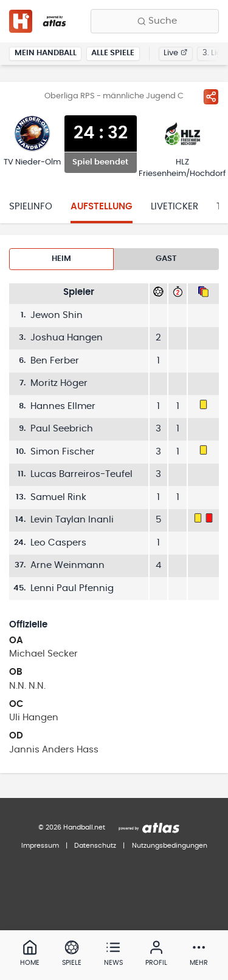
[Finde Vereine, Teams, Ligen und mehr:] (155, 21)
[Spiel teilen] (211, 96)
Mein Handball (46, 53)
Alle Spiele (113, 53)
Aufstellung (102, 207)
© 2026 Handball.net (72, 827)
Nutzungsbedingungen (170, 846)
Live (175, 53)
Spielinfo (31, 207)
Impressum (40, 846)
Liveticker (174, 207)
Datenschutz (95, 846)
